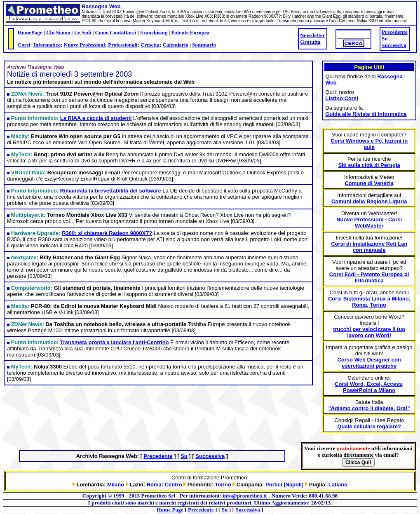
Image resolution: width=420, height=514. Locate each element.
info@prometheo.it (245, 496)
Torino (223, 485)
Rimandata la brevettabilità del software (111, 191)
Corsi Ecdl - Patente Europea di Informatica (369, 277)
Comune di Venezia (369, 183)
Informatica (47, 45)
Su (385, 39)
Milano (116, 485)
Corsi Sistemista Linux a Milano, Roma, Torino (369, 302)
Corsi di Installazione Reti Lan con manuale (369, 247)
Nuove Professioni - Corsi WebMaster (369, 223)
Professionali (123, 45)
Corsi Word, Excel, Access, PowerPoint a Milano (369, 387)
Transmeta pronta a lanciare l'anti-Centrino (115, 342)
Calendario (176, 45)
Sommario (204, 45)
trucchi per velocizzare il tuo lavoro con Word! (369, 332)
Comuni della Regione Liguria (369, 201)
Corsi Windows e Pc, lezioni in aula (369, 144)
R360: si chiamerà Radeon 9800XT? (107, 233)
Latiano (338, 485)
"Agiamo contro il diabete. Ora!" (369, 408)
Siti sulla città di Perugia (369, 165)
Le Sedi (83, 32)
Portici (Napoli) (284, 485)
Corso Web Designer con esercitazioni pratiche (369, 363)
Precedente (395, 32)
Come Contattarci (116, 32)
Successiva (394, 45)
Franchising (154, 32)
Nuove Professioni (84, 45)
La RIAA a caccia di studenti (96, 118)
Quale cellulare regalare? (369, 426)
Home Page (170, 510)
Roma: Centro (164, 485)
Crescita (150, 45)
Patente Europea (191, 32)
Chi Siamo (58, 32)
